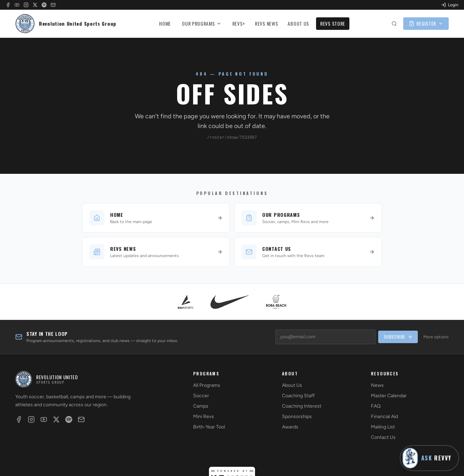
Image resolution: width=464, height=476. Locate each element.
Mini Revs (204, 416)
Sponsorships (297, 416)
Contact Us (383, 437)
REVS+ (239, 23)
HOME (165, 23)
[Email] (53, 5)
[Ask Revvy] (429, 458)
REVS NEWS (266, 23)
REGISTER (426, 23)
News (377, 385)
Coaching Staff (298, 396)
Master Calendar (389, 396)
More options (436, 337)
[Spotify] (44, 5)
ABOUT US (298, 23)
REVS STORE (333, 23)
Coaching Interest (302, 406)
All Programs (207, 385)
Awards (290, 427)
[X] (35, 5)
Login (450, 5)
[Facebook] (8, 5)
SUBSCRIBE (398, 337)
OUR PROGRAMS (201, 23)
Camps (201, 406)
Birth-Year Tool (209, 427)
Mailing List (383, 427)
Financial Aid (384, 416)
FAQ (376, 406)
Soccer (201, 396)
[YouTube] (17, 5)
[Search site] (394, 24)
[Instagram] (26, 5)
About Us (292, 385)
